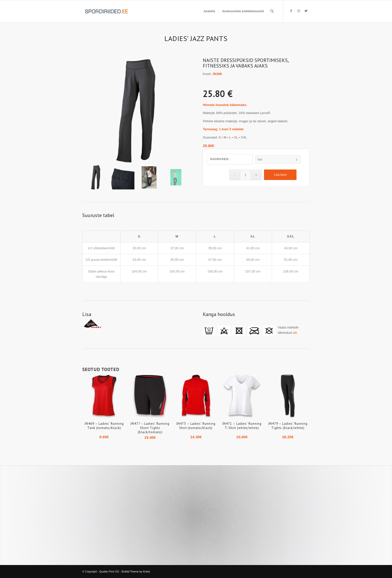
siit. (295, 333)
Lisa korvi (280, 175)
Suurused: (220, 159)
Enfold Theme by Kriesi (136, 571)
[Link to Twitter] (306, 11)
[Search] (272, 11)
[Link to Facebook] (291, 11)
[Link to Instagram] (298, 11)
